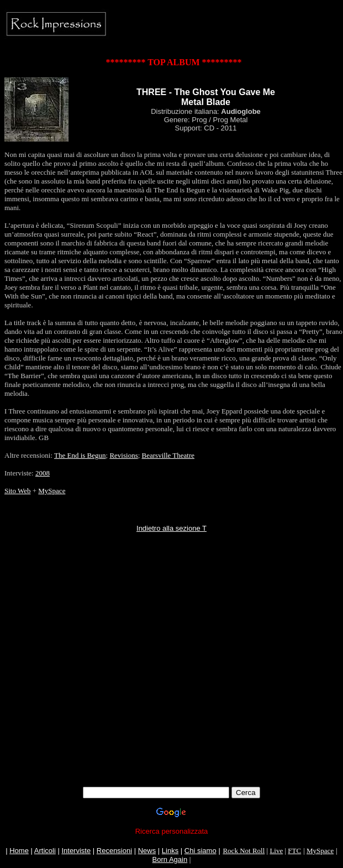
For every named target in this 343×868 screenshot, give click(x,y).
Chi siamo (200, 851)
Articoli (45, 851)
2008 (43, 473)
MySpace (52, 491)
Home (19, 851)
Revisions (123, 455)
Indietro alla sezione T (171, 528)
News (147, 851)
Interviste (76, 851)
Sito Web (17, 491)
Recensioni (114, 851)
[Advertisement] (104, 683)
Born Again (170, 859)
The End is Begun (80, 455)
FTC (294, 851)
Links (170, 851)
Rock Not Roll (244, 851)
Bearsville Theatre (168, 455)
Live (276, 851)
